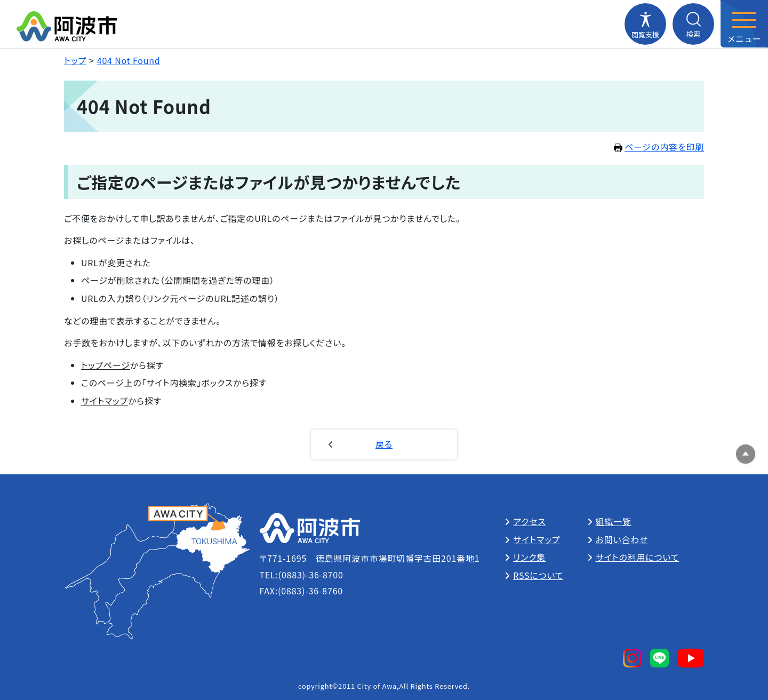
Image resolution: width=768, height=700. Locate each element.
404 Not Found (129, 60)
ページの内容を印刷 (659, 147)
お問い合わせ (622, 539)
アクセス (529, 521)
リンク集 (529, 557)
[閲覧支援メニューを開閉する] (645, 24)
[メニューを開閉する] (744, 24)
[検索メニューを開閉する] (693, 24)
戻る (384, 444)
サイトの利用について (638, 557)
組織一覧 (614, 521)
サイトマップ (105, 401)
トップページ (106, 365)
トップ (75, 60)
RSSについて (538, 575)
